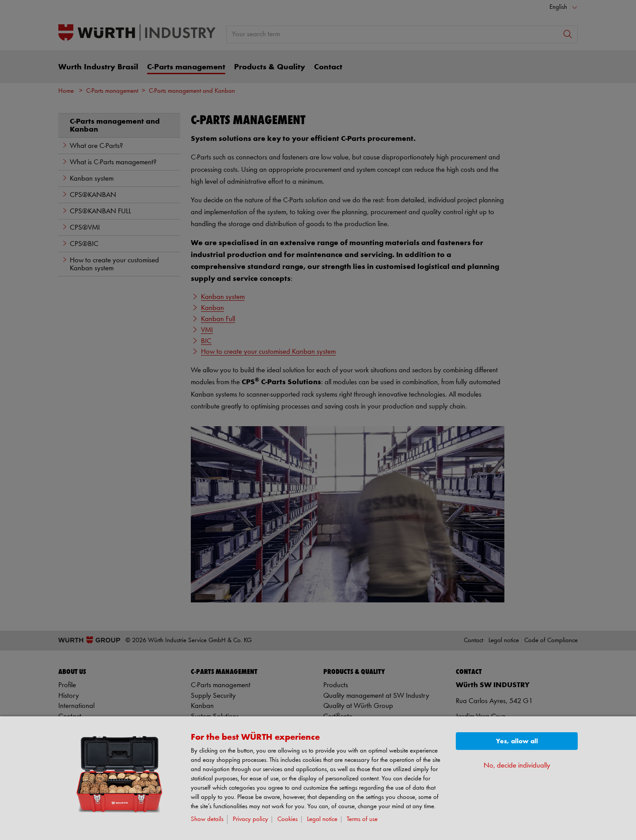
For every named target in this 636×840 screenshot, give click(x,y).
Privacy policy (250, 819)
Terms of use (362, 819)
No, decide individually (517, 766)
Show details (207, 819)
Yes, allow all (517, 741)
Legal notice (322, 819)
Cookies (288, 819)
